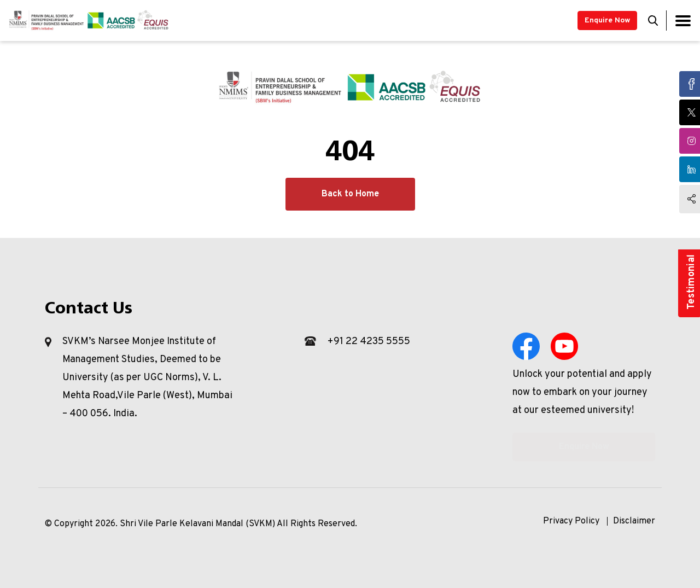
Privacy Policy (571, 521)
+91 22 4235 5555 (369, 342)
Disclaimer (634, 521)
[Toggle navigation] (683, 21)
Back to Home (350, 194)
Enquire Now (607, 21)
